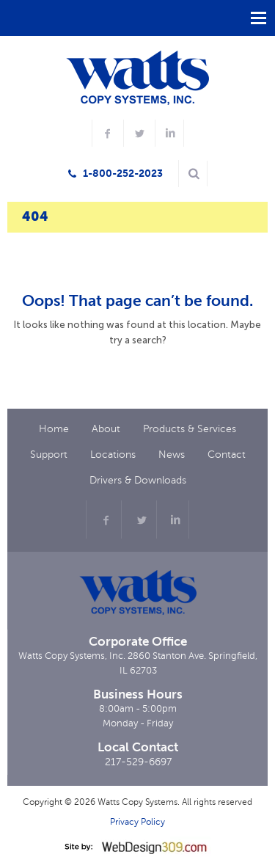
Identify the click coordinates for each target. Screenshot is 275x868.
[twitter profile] (138, 133)
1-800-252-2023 (123, 174)
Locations (113, 455)
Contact (227, 455)
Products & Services (190, 429)
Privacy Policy (137, 822)
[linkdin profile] (173, 519)
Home (54, 429)
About (106, 429)
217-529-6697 (138, 762)
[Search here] (194, 174)
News (172, 455)
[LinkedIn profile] (169, 133)
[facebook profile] (106, 133)
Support (49, 455)
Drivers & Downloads (138, 480)
